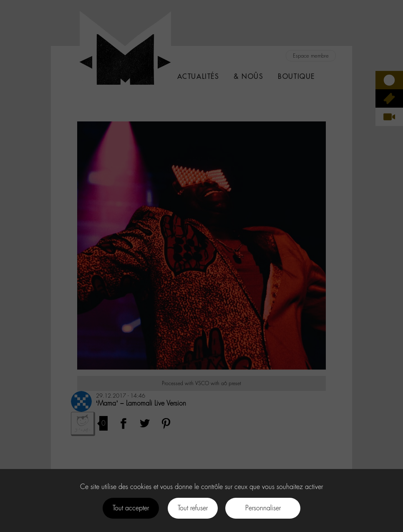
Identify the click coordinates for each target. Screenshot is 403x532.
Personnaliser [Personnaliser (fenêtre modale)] (263, 508)
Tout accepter (131, 508)
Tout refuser (193, 508)
